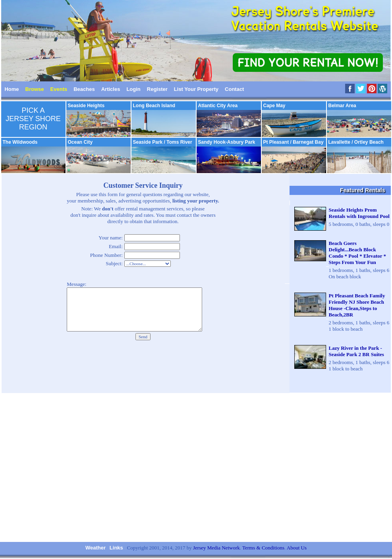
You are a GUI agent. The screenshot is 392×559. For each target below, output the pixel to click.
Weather (96, 548)
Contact (234, 89)
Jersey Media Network (216, 548)
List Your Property (196, 89)
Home (12, 89)
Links (116, 548)
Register (157, 89)
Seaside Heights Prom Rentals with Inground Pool (359, 213)
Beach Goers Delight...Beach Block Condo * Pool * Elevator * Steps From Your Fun (358, 253)
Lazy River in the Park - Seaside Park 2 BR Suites (356, 351)
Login (133, 89)
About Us (297, 548)
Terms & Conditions (263, 548)
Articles (111, 89)
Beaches (84, 89)
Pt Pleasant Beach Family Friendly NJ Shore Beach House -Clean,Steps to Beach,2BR (357, 305)
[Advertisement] (196, 467)
